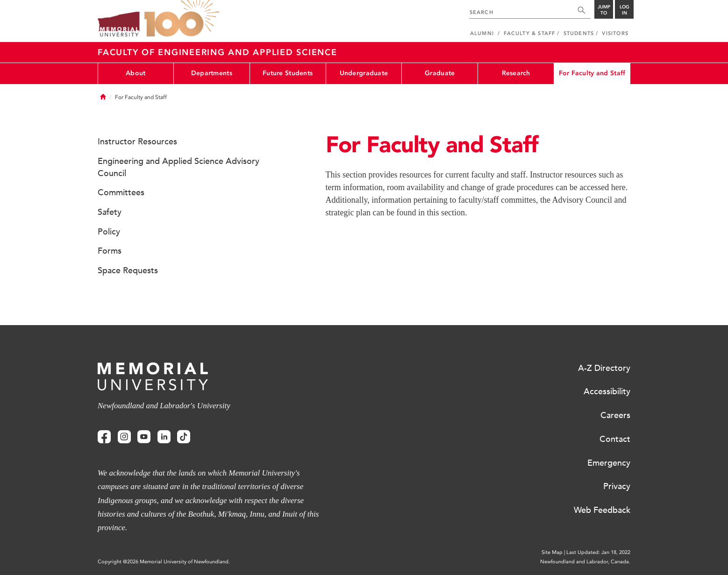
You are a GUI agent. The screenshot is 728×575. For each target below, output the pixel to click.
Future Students (288, 73)
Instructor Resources (137, 142)
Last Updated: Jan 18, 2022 (598, 552)
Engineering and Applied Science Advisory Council (178, 167)
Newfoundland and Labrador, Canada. (585, 562)
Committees (121, 192)
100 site (182, 19)
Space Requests (128, 270)
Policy (109, 232)
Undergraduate (364, 73)
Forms (110, 251)
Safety (110, 212)
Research (516, 73)
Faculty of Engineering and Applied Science (218, 52)
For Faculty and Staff (592, 73)
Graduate (440, 73)
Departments (212, 73)
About (136, 73)
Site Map (552, 552)
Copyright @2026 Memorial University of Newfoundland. (164, 562)
